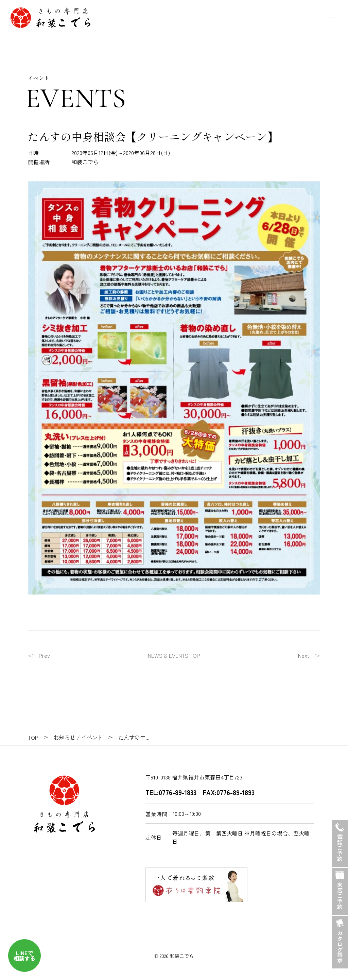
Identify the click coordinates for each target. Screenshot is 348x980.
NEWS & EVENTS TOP (174, 655)
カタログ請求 (340, 940)
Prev (44, 655)
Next (304, 655)
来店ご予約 (340, 889)
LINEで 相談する (24, 956)
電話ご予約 (340, 841)
